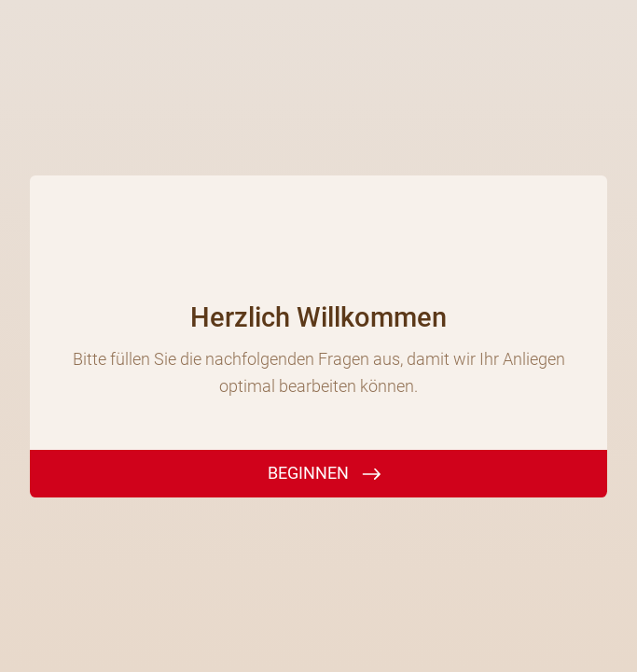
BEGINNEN (308, 473)
